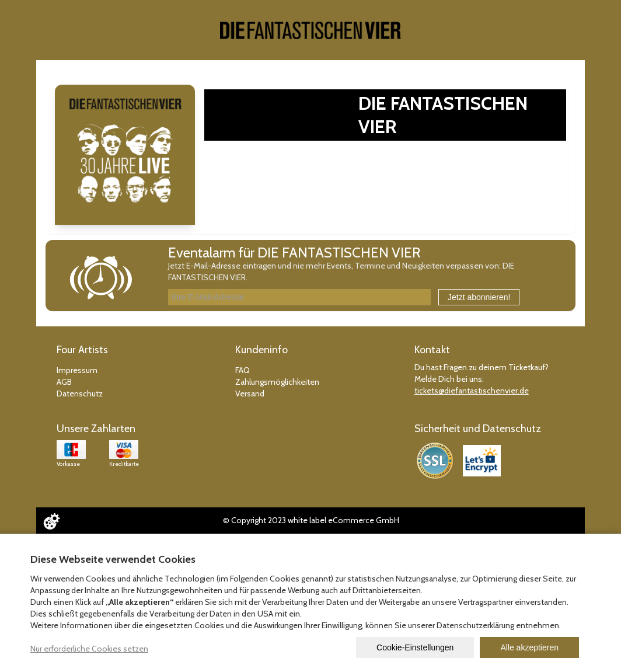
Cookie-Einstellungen (415, 647)
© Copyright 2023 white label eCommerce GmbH (311, 520)
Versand (250, 394)
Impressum (77, 370)
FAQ (243, 370)
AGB (64, 382)
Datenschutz (80, 394)
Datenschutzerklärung (475, 625)
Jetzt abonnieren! (479, 297)
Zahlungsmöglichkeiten (277, 382)
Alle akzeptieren (529, 647)
